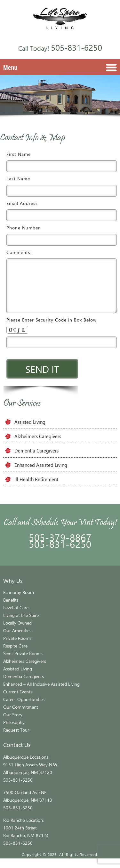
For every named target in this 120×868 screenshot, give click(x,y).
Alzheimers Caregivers (38, 446)
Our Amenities (17, 640)
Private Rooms (17, 648)
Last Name (18, 179)
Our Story (13, 724)
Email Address (22, 203)
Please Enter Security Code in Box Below (52, 329)
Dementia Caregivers (36, 460)
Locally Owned (17, 632)
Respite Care (15, 655)
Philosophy (14, 732)
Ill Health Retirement (36, 489)
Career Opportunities (24, 709)
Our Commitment (21, 716)
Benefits (11, 609)
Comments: (19, 252)
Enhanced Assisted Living (41, 474)
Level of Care (16, 617)
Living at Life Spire (21, 625)
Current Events (18, 701)
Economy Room (19, 602)
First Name (19, 154)
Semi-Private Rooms (23, 663)
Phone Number (23, 228)
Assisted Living (30, 431)
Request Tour (16, 739)
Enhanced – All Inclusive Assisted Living (41, 694)
